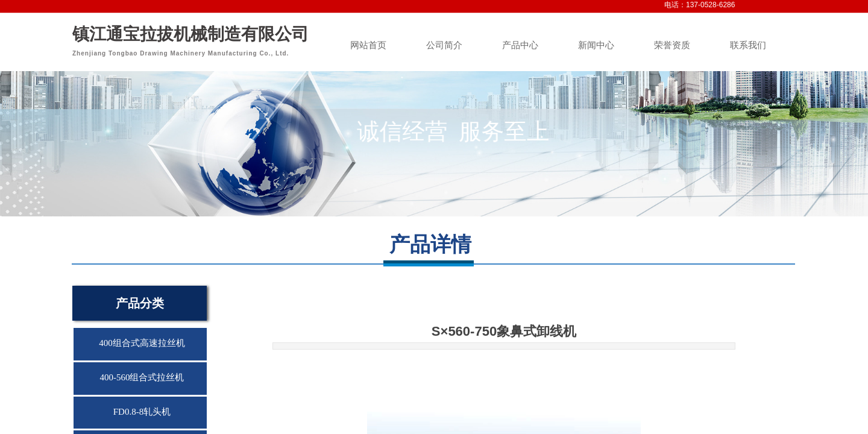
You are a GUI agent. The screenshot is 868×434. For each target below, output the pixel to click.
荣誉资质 (672, 45)
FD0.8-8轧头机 (142, 412)
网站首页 (368, 45)
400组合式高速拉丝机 (142, 343)
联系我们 (748, 45)
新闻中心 (596, 45)
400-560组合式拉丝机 (142, 377)
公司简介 (444, 45)
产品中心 (520, 45)
